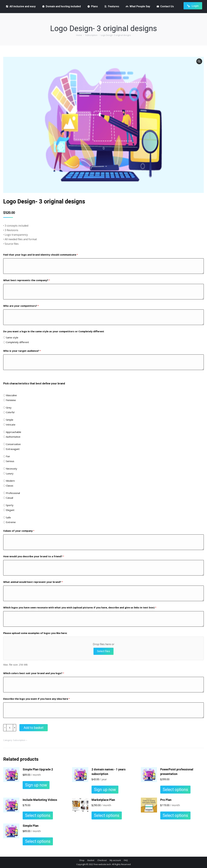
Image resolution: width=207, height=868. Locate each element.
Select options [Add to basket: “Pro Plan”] (175, 815)
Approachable (14, 432)
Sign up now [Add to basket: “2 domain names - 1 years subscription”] (105, 790)
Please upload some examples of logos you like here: (35, 633)
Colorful (10, 412)
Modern (10, 481)
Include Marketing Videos (40, 800)
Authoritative (13, 437)
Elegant (10, 510)
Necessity (12, 469)
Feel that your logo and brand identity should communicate (41, 255)
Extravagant (13, 449)
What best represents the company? (27, 280)
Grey (9, 408)
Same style (12, 337)
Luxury (10, 473)
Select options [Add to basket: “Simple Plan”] (38, 841)
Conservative (13, 444)
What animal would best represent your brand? (33, 582)
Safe (8, 517)
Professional (13, 493)
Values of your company (19, 531)
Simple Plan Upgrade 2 (38, 769)
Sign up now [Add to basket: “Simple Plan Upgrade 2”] (36, 785)
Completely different (17, 342)
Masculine (11, 395)
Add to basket (34, 728)
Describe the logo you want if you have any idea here (36, 699)
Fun (8, 456)
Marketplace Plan (103, 800)
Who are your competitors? (21, 306)
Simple (10, 420)
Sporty (10, 505)
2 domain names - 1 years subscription (109, 772)
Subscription (19, 740)
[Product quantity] (10, 728)
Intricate (11, 425)
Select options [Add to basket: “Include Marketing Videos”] (38, 815)
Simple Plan (31, 826)
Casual (10, 498)
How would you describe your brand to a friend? (34, 557)
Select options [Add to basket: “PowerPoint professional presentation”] (175, 790)
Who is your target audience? (22, 351)
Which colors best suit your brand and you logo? (34, 673)
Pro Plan (166, 800)
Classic (10, 486)
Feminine (11, 400)
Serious (10, 461)
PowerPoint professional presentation (177, 772)
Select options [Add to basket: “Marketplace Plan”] (107, 815)
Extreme (11, 522)
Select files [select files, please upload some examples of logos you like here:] (103, 651)
